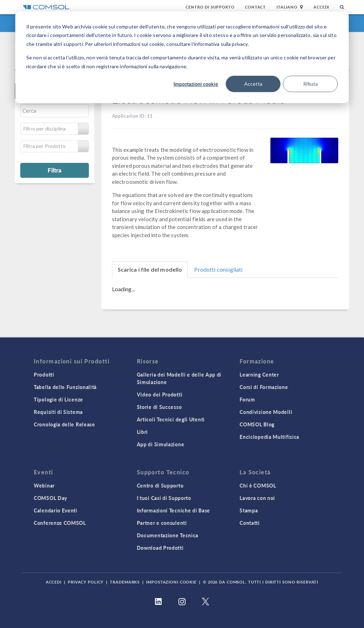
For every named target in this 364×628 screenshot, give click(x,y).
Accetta (253, 84)
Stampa (249, 510)
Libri (143, 432)
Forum (247, 399)
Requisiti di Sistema (58, 412)
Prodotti (44, 374)
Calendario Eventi (56, 510)
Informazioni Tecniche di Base (173, 510)
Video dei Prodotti (160, 394)
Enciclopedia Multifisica (269, 437)
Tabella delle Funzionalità (65, 387)
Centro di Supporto (210, 7)
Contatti (250, 523)
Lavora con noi (257, 498)
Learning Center (259, 374)
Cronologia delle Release (65, 424)
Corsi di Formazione (264, 387)
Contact (255, 7)
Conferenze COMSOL (60, 523)
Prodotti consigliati (218, 269)
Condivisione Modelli (266, 412)
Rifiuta (311, 84)
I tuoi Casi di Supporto (164, 498)
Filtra (55, 170)
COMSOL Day (50, 498)
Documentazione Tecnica (168, 535)
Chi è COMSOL (258, 485)
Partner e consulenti (162, 523)
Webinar (44, 485)
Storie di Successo (159, 407)
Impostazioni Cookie (171, 582)
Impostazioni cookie (196, 84)
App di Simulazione (161, 444)
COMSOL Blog (257, 424)
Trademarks (125, 582)
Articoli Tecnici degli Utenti (171, 419)
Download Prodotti (160, 548)
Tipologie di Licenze (58, 399)
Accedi (321, 7)
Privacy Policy (86, 582)
